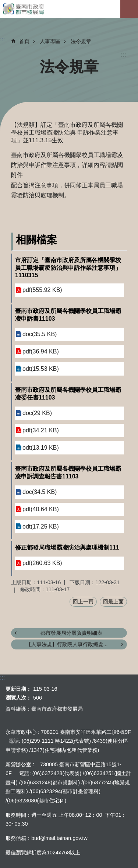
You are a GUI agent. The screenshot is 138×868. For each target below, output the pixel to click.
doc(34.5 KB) (40, 492)
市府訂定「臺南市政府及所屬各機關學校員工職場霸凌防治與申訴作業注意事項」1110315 (68, 268)
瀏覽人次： (18, 698)
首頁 (24, 41)
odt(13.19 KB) (41, 448)
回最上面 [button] (113, 602)
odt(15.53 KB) (41, 369)
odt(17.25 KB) (41, 527)
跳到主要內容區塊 (4, 4)
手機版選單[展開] (129, 9)
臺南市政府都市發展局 (69, 9)
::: (123, 55)
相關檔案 (36, 240)
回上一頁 (83, 602)
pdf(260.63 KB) (42, 563)
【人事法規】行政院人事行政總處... (67, 644)
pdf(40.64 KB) (41, 509)
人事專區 (50, 41)
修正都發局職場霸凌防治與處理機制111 (67, 548)
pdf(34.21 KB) (41, 430)
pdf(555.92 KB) (42, 290)
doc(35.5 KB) (40, 334)
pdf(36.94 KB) (41, 351)
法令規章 (81, 41)
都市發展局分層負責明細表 (71, 633)
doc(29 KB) (37, 413)
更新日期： (18, 689)
